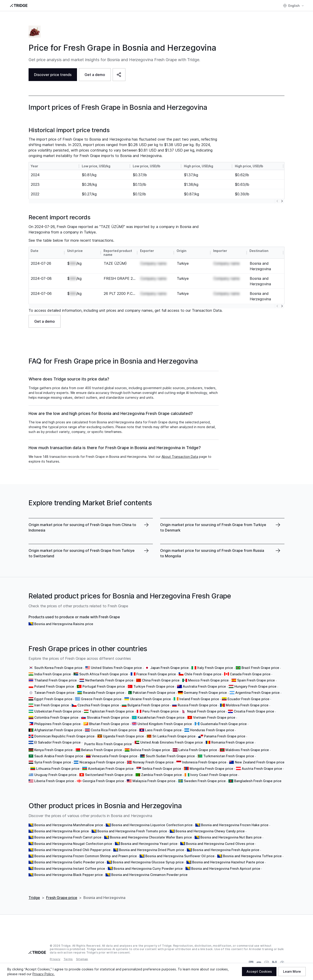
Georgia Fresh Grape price (103, 781)
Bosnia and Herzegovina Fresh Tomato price (132, 831)
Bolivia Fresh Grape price (150, 750)
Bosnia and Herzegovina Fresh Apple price (226, 850)
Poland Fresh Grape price (54, 686)
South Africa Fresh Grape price (104, 674)
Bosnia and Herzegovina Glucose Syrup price (148, 862)
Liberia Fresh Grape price (54, 781)
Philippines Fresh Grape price (57, 724)
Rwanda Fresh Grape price (104, 693)
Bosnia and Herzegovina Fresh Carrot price (68, 837)
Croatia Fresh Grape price (254, 711)
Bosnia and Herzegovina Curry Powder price (148, 869)
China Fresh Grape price (161, 680)
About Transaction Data (180, 457)
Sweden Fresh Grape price (205, 781)
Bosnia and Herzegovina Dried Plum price (152, 850)
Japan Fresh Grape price (170, 668)
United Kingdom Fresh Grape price (165, 724)
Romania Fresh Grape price (233, 742)
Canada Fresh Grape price (250, 674)
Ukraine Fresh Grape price (150, 699)
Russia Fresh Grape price (198, 705)
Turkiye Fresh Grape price (154, 686)
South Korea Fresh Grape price (58, 668)
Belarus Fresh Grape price (102, 750)
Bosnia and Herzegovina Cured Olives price (220, 844)
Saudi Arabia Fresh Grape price (59, 756)
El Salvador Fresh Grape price (57, 742)
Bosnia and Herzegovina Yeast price (149, 844)
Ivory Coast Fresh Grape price (214, 775)
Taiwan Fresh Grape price (54, 693)
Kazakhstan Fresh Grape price (161, 717)
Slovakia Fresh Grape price (108, 717)
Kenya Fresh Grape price (53, 750)
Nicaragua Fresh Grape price (102, 762)
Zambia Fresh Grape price (162, 775)
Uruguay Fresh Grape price (55, 775)
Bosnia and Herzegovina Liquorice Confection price (152, 825)
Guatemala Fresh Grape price (224, 724)
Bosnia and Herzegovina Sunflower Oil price (180, 856)
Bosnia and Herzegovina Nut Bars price (231, 837)
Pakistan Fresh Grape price (154, 693)
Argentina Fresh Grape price (257, 693)
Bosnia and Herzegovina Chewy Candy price (210, 831)
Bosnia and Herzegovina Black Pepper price (69, 875)
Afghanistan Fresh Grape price (58, 730)
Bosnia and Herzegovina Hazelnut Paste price (228, 862)
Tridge (34, 898)
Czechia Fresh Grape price (98, 705)
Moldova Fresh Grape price (247, 705)
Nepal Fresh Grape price (206, 711)
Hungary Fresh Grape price (255, 686)
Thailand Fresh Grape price (56, 680)
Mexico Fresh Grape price (208, 680)
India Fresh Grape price (53, 674)
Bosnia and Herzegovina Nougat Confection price (73, 844)
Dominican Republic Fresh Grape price (64, 736)
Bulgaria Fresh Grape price (148, 705)
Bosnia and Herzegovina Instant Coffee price (70, 869)
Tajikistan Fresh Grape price (112, 711)
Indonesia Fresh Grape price (204, 762)
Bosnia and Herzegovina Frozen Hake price (235, 825)
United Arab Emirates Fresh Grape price (172, 742)
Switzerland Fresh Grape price (109, 775)
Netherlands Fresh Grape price (109, 680)
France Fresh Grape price (156, 674)
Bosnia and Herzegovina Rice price (62, 831)
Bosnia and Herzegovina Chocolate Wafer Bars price (151, 837)
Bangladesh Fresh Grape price (258, 781)
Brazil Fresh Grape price (260, 668)
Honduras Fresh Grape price (212, 730)
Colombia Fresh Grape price (56, 717)
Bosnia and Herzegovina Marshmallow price (69, 825)
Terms (68, 959)
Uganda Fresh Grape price (123, 736)
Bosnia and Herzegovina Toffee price (252, 856)
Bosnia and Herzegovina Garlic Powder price (69, 862)
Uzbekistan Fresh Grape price (58, 711)
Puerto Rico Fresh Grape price (108, 744)
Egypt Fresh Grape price (53, 699)
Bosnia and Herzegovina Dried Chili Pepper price (72, 850)
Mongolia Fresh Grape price (211, 769)
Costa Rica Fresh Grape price (114, 730)
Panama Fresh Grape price (225, 736)
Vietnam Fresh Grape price (214, 717)
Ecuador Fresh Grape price (248, 699)
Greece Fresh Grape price (101, 699)
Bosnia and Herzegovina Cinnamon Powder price (149, 875)
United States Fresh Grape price (116, 668)
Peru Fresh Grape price (160, 711)
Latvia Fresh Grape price (198, 750)
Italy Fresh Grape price (215, 668)
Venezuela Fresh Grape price (114, 756)
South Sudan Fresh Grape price (170, 756)
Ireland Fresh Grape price (199, 699)
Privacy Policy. (44, 974)
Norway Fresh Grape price (153, 762)
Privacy (55, 959)
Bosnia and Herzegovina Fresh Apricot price (226, 869)
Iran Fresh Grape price (52, 705)
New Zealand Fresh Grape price (260, 762)
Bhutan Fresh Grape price (109, 724)
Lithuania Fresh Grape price (58, 769)
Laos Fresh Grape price (163, 730)
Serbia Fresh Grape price (162, 769)
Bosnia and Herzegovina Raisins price (64, 624)
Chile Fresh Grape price (203, 674)
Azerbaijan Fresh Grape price (111, 769)
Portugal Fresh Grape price (104, 686)
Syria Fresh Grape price (53, 762)
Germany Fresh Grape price (205, 693)
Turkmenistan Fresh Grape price (229, 756)
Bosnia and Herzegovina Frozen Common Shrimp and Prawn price (86, 856)
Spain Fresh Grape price (256, 680)
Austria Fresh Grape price (262, 769)
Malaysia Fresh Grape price (154, 781)
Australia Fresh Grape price (204, 686)
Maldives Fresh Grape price (247, 750)
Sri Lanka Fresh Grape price (174, 736)
